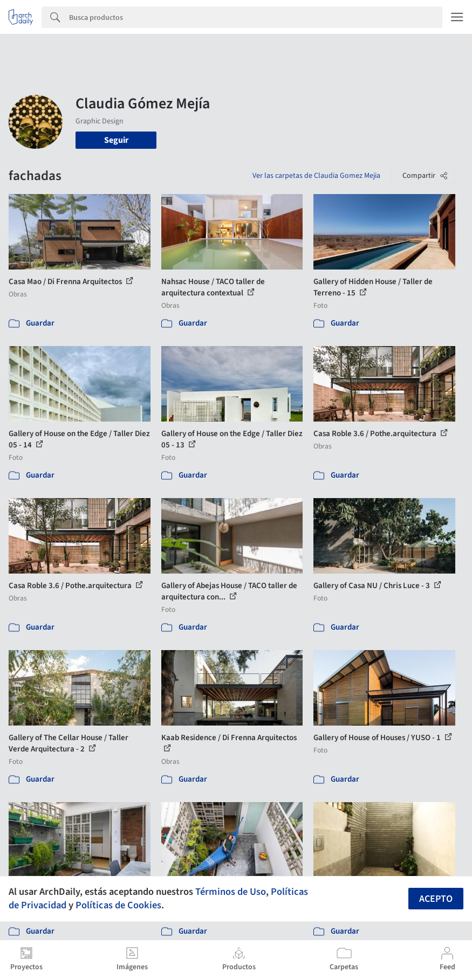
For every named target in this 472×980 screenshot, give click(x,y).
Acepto (436, 899)
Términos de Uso (231, 892)
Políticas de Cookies (118, 905)
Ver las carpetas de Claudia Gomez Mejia (316, 176)
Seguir (116, 140)
